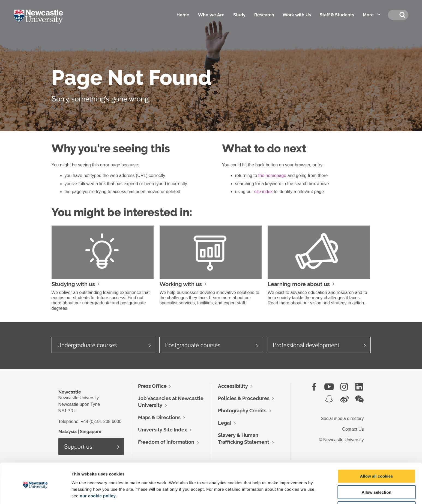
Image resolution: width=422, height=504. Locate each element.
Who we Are (211, 15)
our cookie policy (98, 475)
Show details (286, 493)
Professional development (306, 345)
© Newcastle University (341, 440)
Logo (46, 22)
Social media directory (342, 418)
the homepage (272, 175)
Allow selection (376, 472)
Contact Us (353, 429)
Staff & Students (337, 15)
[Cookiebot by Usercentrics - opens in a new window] (35, 493)
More (368, 15)
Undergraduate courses (87, 345)
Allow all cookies (377, 456)
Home (182, 15)
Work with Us (297, 15)
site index (264, 192)
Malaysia (68, 432)
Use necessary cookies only (376, 488)
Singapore (91, 432)
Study (239, 15)
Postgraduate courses (193, 345)
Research (264, 15)
